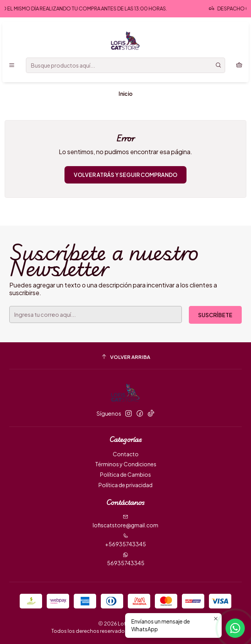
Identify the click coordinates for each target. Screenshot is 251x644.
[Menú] (12, 65)
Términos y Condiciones (126, 464)
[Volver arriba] (126, 357)
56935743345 (126, 559)
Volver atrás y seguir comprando (126, 175)
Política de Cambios (126, 474)
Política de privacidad (126, 485)
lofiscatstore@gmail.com (126, 521)
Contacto (126, 454)
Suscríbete (215, 315)
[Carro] (239, 65)
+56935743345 (126, 540)
